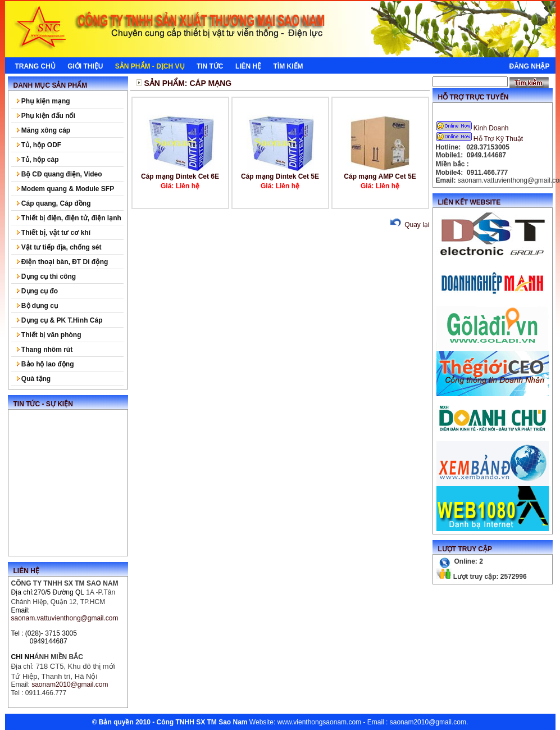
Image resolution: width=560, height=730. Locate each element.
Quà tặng (34, 379)
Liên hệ (248, 66)
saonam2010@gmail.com (428, 722)
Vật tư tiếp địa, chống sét (59, 247)
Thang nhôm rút (45, 350)
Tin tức (210, 66)
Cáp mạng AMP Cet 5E (380, 176)
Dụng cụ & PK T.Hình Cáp (60, 320)
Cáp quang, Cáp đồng (54, 203)
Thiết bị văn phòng (49, 335)
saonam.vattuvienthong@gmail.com (65, 618)
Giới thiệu (85, 66)
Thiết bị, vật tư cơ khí (54, 233)
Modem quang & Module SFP (66, 189)
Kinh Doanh (473, 128)
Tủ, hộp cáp (38, 160)
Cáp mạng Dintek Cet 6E (180, 176)
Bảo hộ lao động (45, 364)
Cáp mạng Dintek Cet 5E (280, 176)
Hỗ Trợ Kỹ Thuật (481, 139)
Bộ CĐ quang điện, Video (60, 174)
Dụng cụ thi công (47, 276)
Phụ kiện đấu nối (46, 116)
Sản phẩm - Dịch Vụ (150, 66)
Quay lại (408, 225)
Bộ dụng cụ (37, 306)
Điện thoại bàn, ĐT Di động (63, 262)
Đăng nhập (529, 66)
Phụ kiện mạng (44, 101)
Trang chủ (35, 66)
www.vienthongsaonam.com (319, 722)
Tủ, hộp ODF (39, 145)
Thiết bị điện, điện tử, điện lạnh (69, 218)
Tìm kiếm (288, 66)
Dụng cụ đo (38, 291)
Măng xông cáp (44, 130)
